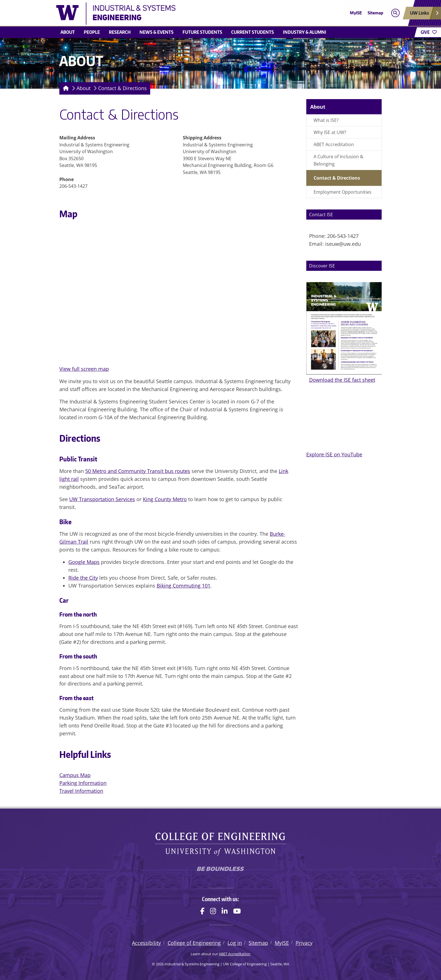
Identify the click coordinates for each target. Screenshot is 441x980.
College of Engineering (194, 943)
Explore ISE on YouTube (334, 454)
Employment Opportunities (343, 192)
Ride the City (83, 578)
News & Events (157, 32)
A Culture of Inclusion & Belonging (338, 160)
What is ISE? (326, 120)
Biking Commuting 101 (184, 586)
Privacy (304, 943)
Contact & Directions (122, 88)
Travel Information (81, 791)
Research (120, 32)
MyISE (356, 13)
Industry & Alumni (305, 32)
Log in (235, 943)
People (92, 32)
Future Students (202, 32)
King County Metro (165, 499)
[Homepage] (65, 88)
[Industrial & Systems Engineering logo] (179, 14)
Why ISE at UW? (330, 132)
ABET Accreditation (334, 144)
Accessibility (146, 943)
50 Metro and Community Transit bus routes (138, 471)
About (68, 32)
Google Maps (84, 562)
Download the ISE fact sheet (342, 380)
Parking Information (83, 783)
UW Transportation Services (102, 499)
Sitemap (375, 13)
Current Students (253, 32)
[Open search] (395, 13)
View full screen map (84, 369)
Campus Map (75, 775)
